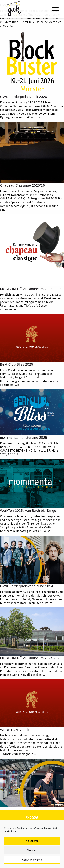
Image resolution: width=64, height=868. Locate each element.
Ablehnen (32, 850)
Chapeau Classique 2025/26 (22, 185)
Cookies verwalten (32, 860)
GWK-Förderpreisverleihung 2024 (27, 586)
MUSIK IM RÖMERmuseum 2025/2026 (31, 289)
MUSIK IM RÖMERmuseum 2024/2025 (31, 658)
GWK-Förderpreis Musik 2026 (23, 97)
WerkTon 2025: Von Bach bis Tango (28, 511)
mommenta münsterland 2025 (24, 438)
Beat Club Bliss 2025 (17, 364)
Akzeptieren (32, 841)
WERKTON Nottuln (15, 730)
